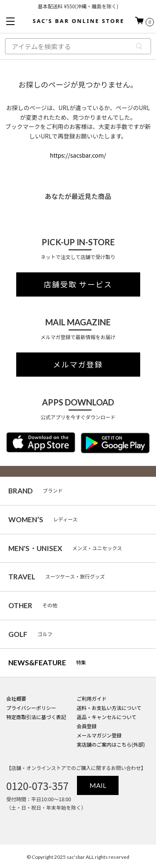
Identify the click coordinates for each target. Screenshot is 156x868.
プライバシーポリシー (31, 708)
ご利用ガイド (92, 698)
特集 (47, 663)
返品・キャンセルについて (106, 717)
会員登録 (87, 726)
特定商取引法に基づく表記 (36, 717)
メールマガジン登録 (99, 735)
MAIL (98, 785)
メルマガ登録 (78, 365)
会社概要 (16, 698)
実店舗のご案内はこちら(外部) (111, 744)
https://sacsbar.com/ (78, 155)
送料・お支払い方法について (109, 708)
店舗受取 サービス (78, 284)
